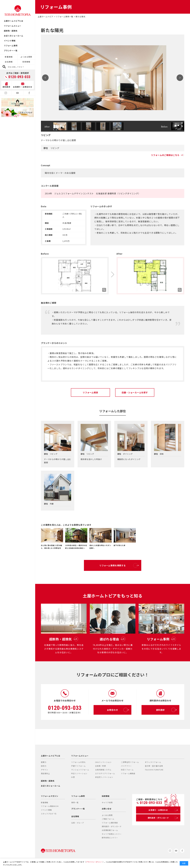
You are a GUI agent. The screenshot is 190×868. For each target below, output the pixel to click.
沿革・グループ (78, 823)
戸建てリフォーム (78, 766)
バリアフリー (126, 766)
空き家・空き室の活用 (154, 766)
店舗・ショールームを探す (135, 392)
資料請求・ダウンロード (112, 826)
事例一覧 (75, 802)
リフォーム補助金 (128, 773)
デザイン (45, 770)
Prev (45, 78)
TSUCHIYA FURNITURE (154, 770)
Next (180, 78)
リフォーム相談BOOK (50, 806)
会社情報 (9, 62)
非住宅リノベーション (104, 777)
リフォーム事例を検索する (119, 565)
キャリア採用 (107, 802)
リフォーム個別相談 (110, 823)
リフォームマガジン (50, 796)
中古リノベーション (79, 773)
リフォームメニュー (13, 26)
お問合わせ (117, 710)
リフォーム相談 (90, 392)
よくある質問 (26, 57)
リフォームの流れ (78, 762)
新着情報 (9, 57)
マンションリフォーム (80, 770)
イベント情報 (10, 41)
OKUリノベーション (103, 762)
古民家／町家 (101, 766)
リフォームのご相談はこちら (168, 155)
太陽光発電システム (103, 770)
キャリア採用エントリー (112, 834)
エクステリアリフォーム (105, 773)
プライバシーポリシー (94, 862)
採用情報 (26, 62)
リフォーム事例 (11, 46)
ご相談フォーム (108, 819)
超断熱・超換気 (11, 31)
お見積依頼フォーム (110, 830)
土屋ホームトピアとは (14, 21)
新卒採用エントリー (110, 838)
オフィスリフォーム (153, 762)
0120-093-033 (20, 77)
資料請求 (166, 710)
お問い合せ (107, 809)
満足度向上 (45, 773)
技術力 (44, 766)
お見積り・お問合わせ (163, 810)
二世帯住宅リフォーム (130, 762)
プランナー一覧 (11, 50)
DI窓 (73, 777)
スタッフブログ (49, 814)
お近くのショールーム (14, 36)
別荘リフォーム (127, 770)
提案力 (44, 762)
